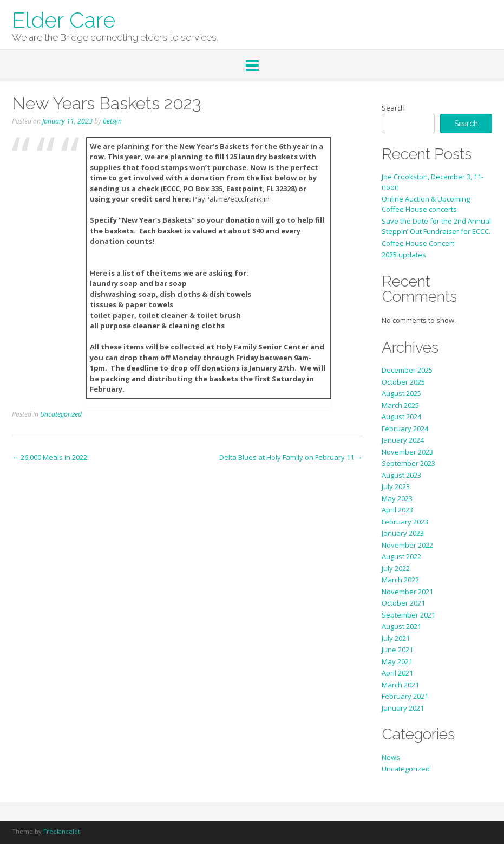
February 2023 (405, 522)
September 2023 (408, 463)
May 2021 (397, 661)
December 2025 (407, 370)
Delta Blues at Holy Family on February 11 (291, 457)
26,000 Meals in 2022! (50, 457)
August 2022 (401, 556)
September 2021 (408, 615)
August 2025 (401, 393)
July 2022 (396, 568)
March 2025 (400, 405)
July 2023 (396, 486)
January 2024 (403, 440)
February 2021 (405, 696)
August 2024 (401, 417)
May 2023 (397, 498)
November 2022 (407, 545)
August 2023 (401, 475)
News (391, 757)
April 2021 (397, 673)
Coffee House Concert (418, 243)
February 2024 (405, 429)
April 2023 (397, 510)
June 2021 (397, 650)
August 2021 (401, 626)
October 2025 (403, 382)
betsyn (112, 121)
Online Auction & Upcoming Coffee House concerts (426, 204)
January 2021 (403, 708)
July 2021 (396, 638)
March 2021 (400, 685)
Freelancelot (62, 831)
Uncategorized (61, 414)
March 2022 (400, 580)
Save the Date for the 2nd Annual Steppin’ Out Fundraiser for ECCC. (436, 226)
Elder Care (64, 19)
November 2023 (407, 452)
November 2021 (407, 592)
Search (393, 108)
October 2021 (403, 603)
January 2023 (403, 533)
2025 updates (404, 255)
